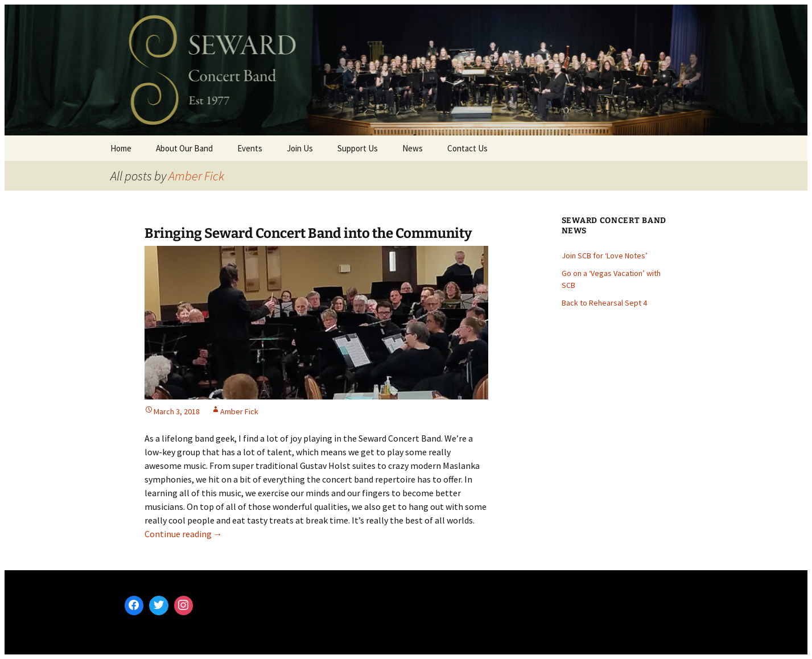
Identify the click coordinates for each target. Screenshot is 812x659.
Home (121, 148)
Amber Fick (196, 176)
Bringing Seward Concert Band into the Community (308, 233)
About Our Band (184, 148)
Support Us (358, 148)
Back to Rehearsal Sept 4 (604, 303)
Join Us (300, 148)
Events (250, 148)
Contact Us (467, 148)
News (413, 148)
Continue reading (184, 534)
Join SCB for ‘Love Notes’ (605, 256)
